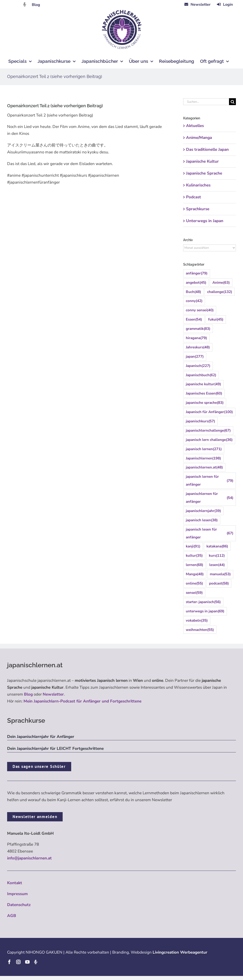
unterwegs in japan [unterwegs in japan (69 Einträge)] (205, 611)
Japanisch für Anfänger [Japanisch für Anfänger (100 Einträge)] (209, 412)
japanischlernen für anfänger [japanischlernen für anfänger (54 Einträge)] (210, 498)
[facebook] (9, 962)
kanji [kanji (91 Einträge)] (193, 546)
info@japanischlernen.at (29, 858)
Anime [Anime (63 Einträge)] (221, 283)
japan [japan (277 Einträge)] (195, 357)
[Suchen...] (206, 102)
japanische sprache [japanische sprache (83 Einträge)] (205, 403)
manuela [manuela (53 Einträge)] (220, 574)
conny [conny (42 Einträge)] (194, 301)
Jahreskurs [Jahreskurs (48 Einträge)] (198, 347)
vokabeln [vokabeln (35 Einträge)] (197, 621)
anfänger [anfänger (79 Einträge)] (197, 273)
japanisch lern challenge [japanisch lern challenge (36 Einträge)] (209, 440)
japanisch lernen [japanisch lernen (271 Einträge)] (204, 449)
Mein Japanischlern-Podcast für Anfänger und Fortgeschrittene (82, 701)
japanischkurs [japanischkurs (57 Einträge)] (200, 421)
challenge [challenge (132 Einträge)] (220, 292)
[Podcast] (36, 962)
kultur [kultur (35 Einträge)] (194, 556)
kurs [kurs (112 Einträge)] (217, 556)
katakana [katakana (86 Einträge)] (217, 546)
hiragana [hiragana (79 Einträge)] (196, 338)
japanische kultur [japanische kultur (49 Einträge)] (203, 384)
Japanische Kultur (202, 161)
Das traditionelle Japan (207, 149)
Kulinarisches (198, 185)
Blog (36, 5)
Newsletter (53, 694)
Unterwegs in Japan (205, 221)
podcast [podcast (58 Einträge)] (219, 583)
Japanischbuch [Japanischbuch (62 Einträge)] (201, 375)
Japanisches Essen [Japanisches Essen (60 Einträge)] (204, 393)
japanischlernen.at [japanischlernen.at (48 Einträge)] (204, 467)
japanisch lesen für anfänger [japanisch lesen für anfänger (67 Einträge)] (210, 533)
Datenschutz (19, 905)
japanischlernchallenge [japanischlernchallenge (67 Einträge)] (208, 431)
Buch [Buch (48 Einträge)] (193, 292)
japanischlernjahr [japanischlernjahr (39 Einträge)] (203, 511)
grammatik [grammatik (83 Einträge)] (198, 329)
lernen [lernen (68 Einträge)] (194, 565)
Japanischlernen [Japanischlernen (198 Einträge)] (203, 458)
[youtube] (27, 962)
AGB (12, 916)
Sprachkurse (198, 209)
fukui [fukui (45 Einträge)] (216, 319)
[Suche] (232, 102)
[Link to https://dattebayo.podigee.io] (25, 4)
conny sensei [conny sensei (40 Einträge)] (200, 310)
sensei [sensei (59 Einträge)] (194, 593)
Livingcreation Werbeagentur (180, 952)
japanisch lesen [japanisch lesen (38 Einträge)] (202, 520)
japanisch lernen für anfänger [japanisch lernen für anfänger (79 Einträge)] (210, 480)
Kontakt (15, 883)
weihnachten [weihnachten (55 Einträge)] (200, 630)
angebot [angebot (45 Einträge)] (196, 283)
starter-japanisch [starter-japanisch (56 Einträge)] (203, 602)
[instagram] (18, 962)
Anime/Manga (199, 138)
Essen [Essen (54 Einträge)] (194, 319)
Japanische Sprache (204, 173)
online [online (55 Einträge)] (194, 583)
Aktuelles (195, 126)
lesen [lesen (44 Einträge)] (217, 565)
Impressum (17, 894)
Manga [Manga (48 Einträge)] (195, 574)
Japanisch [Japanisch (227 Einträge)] (198, 366)
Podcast (194, 197)
